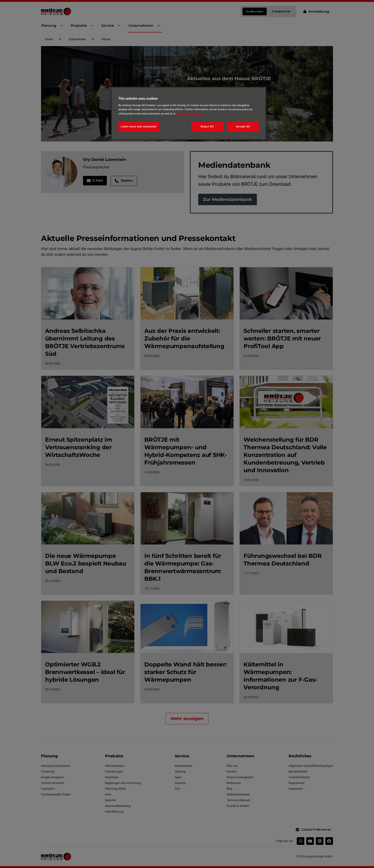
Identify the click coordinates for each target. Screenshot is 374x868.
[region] (189, 113)
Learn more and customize (139, 126)
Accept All (243, 126)
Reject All (207, 126)
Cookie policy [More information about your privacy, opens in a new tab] (185, 114)
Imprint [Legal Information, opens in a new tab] (199, 114)
